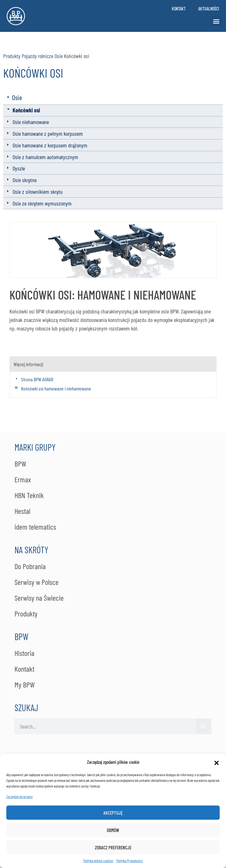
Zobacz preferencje (113, 847)
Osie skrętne (25, 180)
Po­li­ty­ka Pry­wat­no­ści (130, 860)
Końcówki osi (26, 110)
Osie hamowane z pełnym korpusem (48, 134)
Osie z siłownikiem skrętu (38, 192)
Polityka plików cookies (98, 860)
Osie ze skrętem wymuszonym (42, 203)
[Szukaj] (204, 726)
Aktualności (209, 9)
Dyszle (19, 168)
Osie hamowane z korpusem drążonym (50, 145)
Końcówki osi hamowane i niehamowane (56, 388)
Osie (59, 56)
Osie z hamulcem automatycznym (45, 157)
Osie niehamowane (31, 122)
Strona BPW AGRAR (37, 379)
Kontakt (179, 9)
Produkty (12, 56)
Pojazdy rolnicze (38, 56)
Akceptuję (113, 813)
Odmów (113, 830)
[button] (217, 762)
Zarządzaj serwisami (20, 796)
